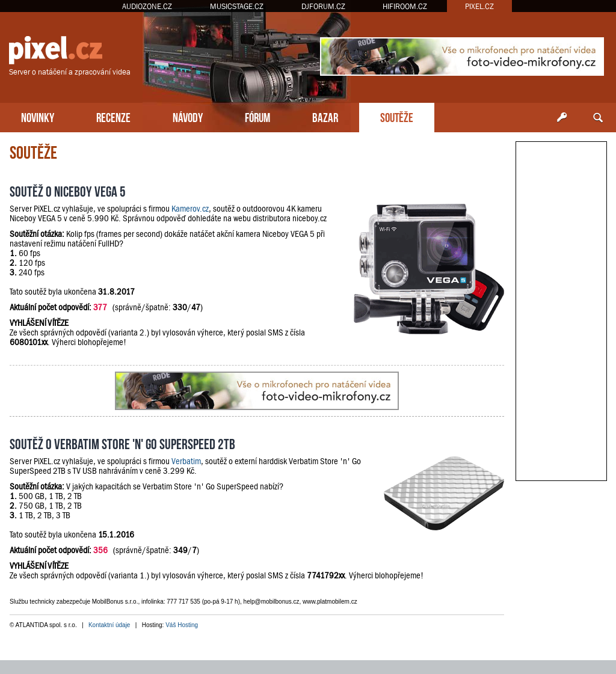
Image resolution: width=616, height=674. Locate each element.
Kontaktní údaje (109, 625)
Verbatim (186, 461)
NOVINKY (38, 116)
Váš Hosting (182, 625)
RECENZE (113, 116)
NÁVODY (188, 116)
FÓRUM (257, 116)
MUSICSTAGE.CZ (237, 6)
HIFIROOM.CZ (405, 6)
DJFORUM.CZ (323, 6)
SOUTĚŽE (397, 116)
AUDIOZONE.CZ (147, 6)
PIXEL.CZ (479, 6)
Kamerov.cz (190, 209)
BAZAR (325, 116)
